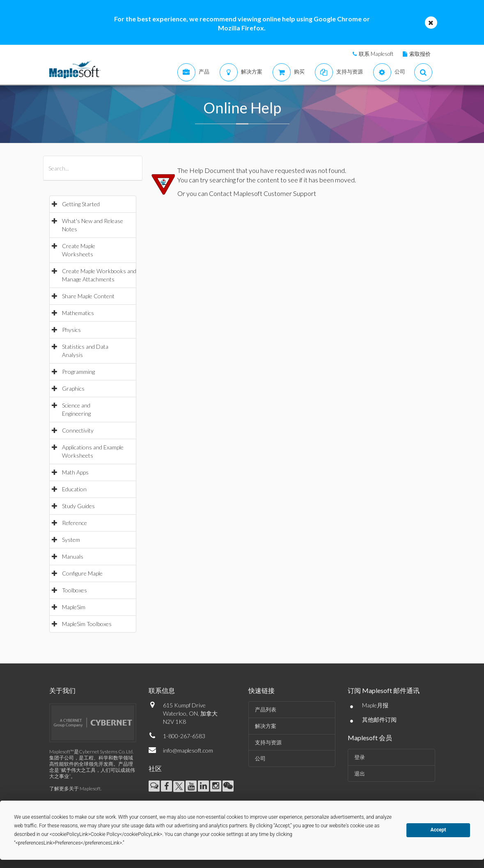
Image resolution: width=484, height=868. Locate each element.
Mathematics (78, 313)
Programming (78, 372)
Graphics (73, 388)
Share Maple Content (88, 296)
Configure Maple (82, 573)
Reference (75, 523)
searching (223, 180)
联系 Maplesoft (376, 54)
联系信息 (162, 690)
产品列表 (266, 709)
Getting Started (81, 204)
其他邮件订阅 (379, 719)
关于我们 (62, 690)
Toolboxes (75, 590)
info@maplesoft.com (188, 750)
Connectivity (78, 430)
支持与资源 (268, 742)
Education (74, 489)
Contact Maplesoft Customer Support (263, 193)
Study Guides (78, 506)
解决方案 (266, 726)
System (71, 540)
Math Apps (75, 472)
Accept (438, 830)
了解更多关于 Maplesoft (75, 789)
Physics (71, 330)
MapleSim (74, 607)
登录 (360, 757)
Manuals (73, 556)
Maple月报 (375, 705)
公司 (260, 758)
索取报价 (420, 54)
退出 (360, 774)
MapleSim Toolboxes (87, 624)
